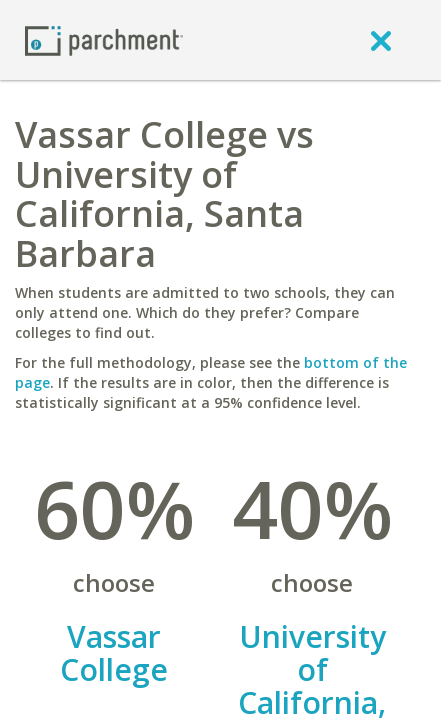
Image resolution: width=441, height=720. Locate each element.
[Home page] (104, 39)
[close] (381, 40)
